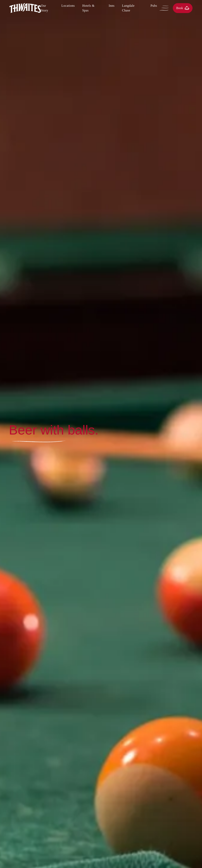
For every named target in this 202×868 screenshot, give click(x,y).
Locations (68, 6)
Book (183, 8)
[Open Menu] (165, 8)
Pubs (154, 6)
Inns (112, 6)
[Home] (25, 8)
